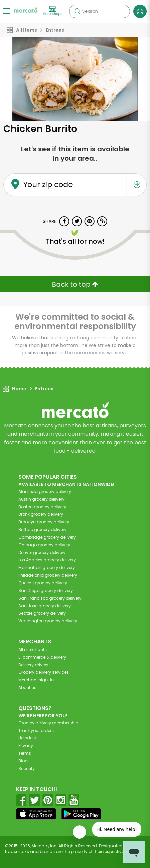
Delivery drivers (33, 665)
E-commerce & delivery (42, 657)
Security (27, 768)
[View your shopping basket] (140, 11)
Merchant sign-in (36, 680)
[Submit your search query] (78, 11)
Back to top (75, 284)
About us (27, 687)
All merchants (33, 649)
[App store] (36, 814)
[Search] (100, 11)
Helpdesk (28, 738)
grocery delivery (45, 491)
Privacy (26, 745)
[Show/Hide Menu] (7, 11)
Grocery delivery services (44, 672)
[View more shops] (52, 11)
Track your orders (36, 730)
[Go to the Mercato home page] (26, 9)
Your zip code (48, 185)
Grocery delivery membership (48, 723)
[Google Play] (81, 814)
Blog (23, 761)
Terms (25, 753)
